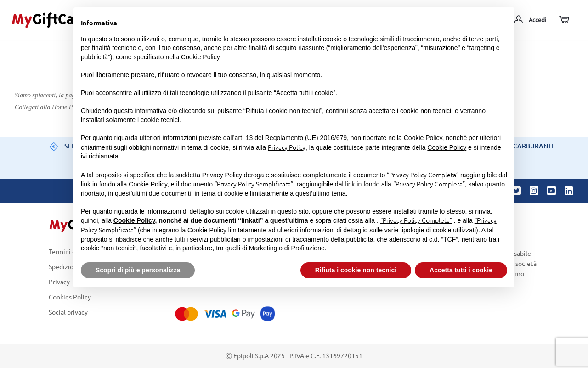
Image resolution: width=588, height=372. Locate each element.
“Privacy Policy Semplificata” (254, 184)
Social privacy (68, 312)
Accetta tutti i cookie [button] (461, 270)
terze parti (483, 39)
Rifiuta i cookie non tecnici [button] (356, 270)
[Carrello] (563, 20)
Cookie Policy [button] (201, 57)
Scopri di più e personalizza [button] (138, 270)
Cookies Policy (70, 297)
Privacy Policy (287, 147)
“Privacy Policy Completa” (423, 175)
